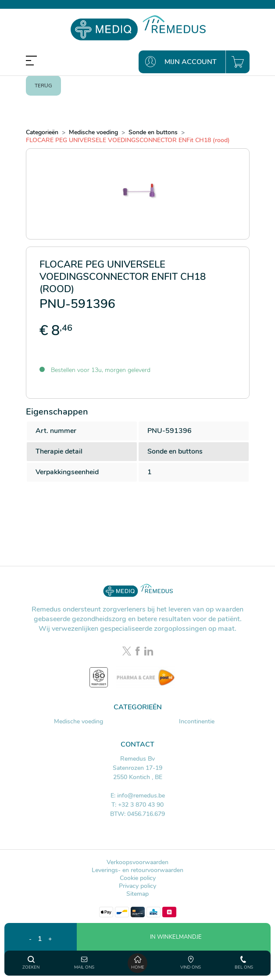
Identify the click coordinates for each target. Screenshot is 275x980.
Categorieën (138, 707)
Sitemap (137, 894)
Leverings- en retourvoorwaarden (137, 870)
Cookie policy (138, 878)
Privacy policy (137, 886)
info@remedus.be (141, 796)
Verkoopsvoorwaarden (137, 862)
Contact (137, 744)
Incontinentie (197, 721)
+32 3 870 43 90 (141, 805)
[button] (174, 949)
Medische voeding (79, 721)
